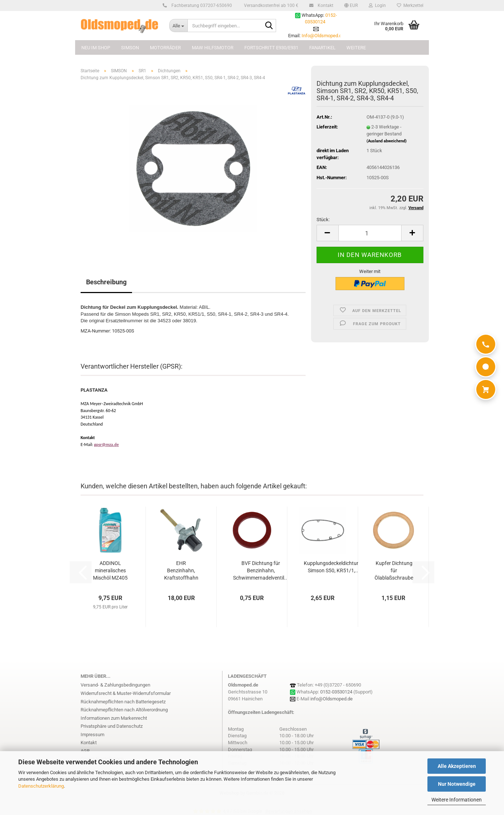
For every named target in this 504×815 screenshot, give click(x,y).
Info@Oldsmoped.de (323, 36)
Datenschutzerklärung (41, 786)
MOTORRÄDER (165, 48)
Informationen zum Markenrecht (114, 718)
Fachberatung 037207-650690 (201, 5)
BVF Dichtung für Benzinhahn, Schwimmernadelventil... (261, 570)
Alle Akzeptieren (457, 766)
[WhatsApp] (486, 367)
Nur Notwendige (457, 784)
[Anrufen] (486, 344)
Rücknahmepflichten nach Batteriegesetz (123, 702)
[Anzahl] (370, 233)
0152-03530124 (336, 692)
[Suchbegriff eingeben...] (178, 26)
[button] (351, 5)
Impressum (92, 735)
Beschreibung (106, 282)
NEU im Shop (96, 48)
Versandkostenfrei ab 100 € (271, 5)
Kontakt (324, 5)
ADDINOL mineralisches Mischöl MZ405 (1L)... (110, 571)
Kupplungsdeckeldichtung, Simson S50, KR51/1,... (334, 567)
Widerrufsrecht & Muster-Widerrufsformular (126, 693)
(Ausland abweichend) (387, 141)
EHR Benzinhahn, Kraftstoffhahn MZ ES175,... (181, 571)
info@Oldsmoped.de (332, 699)
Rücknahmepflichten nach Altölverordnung (124, 710)
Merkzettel (410, 5)
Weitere (356, 48)
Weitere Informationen (457, 800)
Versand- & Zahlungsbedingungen (115, 685)
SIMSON (130, 48)
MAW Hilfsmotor (213, 48)
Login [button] (377, 5)
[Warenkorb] (486, 389)
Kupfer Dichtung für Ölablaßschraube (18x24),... (394, 571)
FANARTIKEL (322, 48)
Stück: (323, 220)
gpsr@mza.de (106, 445)
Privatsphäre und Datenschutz (112, 726)
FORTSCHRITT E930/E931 (271, 48)
